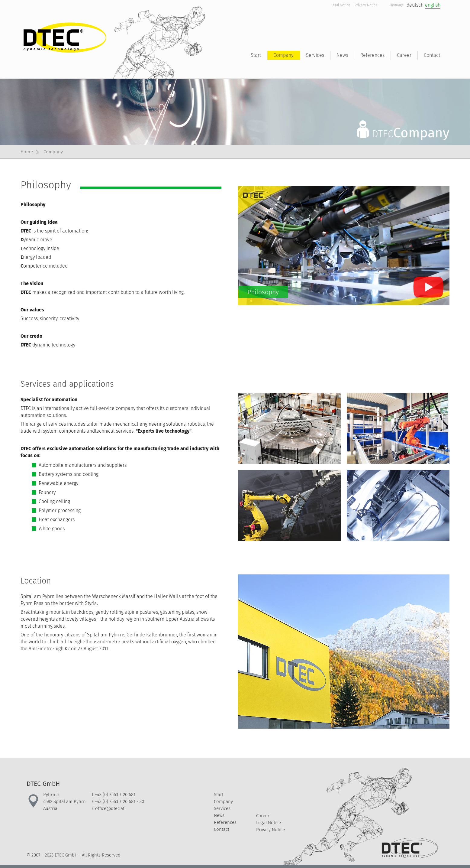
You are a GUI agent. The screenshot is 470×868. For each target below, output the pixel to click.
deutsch (415, 5)
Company (53, 152)
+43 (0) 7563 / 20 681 (115, 795)
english (433, 5)
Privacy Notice (366, 5)
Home (27, 152)
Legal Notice (340, 5)
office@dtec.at (110, 808)
